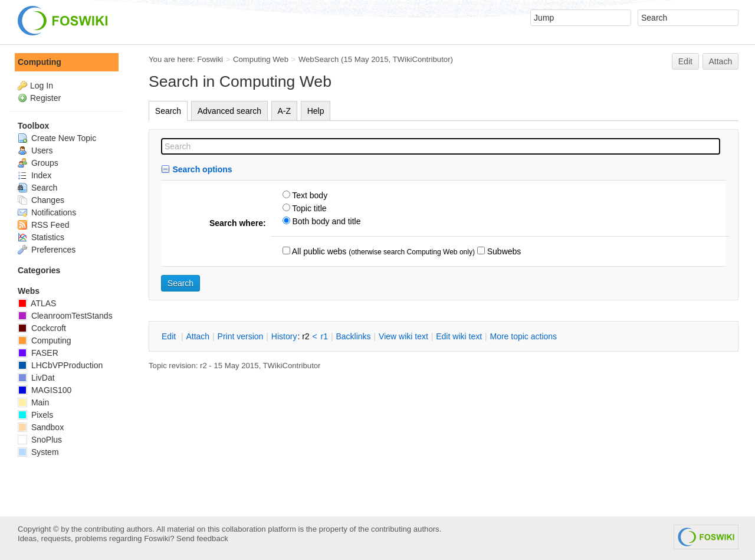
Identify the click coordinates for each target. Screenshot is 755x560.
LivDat (36, 378)
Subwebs (503, 251)
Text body (309, 195)
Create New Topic (57, 138)
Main (33, 402)
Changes (41, 200)
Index (35, 175)
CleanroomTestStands (65, 316)
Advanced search (229, 111)
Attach (721, 61)
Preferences (47, 250)
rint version (241, 336)
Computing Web (261, 59)
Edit (685, 61)
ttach (198, 336)
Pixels (35, 415)
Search (168, 111)
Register (45, 98)
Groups (38, 163)
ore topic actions (523, 336)
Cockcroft (42, 328)
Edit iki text (459, 336)
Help (316, 111)
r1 (324, 336)
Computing (40, 62)
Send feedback (202, 538)
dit (170, 336)
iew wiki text (403, 336)
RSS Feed (43, 225)
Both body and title (326, 221)
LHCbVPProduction (60, 365)
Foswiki (210, 59)
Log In (42, 86)
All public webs (319, 251)
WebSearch (319, 59)
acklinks (353, 336)
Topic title (308, 208)
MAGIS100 (45, 390)
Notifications (47, 212)
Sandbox (41, 427)
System (38, 452)
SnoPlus (40, 440)
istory (284, 336)
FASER (38, 353)
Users (35, 150)
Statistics (41, 237)
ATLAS (37, 303)
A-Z (285, 111)
